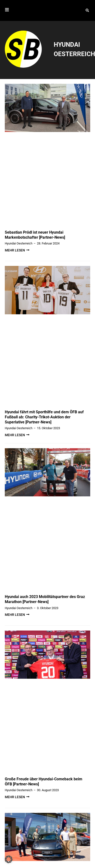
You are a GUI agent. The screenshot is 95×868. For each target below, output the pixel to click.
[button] (87, 11)
